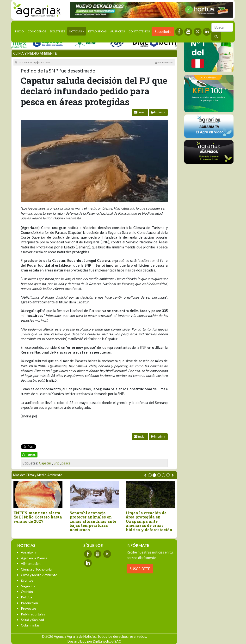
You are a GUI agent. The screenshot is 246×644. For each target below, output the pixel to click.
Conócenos (37, 31)
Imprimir (158, 112)
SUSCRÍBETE (140, 569)
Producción (29, 603)
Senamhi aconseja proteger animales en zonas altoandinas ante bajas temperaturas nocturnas (93, 521)
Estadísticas (97, 31)
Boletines (58, 31)
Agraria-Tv (29, 552)
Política (26, 597)
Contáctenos (139, 31)
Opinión (27, 592)
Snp (56, 463)
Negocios (28, 586)
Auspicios (117, 31)
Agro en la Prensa (34, 558)
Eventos (27, 580)
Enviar (140, 112)
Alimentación (31, 563)
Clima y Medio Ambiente (35, 53)
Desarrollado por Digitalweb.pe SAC (94, 641)
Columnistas (30, 625)
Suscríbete (163, 32)
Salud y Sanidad (32, 620)
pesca (66, 463)
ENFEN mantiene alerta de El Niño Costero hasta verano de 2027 (38, 517)
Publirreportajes (33, 614)
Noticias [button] (76, 31)
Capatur (45, 463)
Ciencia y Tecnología (36, 569)
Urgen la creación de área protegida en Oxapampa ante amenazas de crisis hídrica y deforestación (149, 521)
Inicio (20, 31)
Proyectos (29, 608)
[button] (150, 475)
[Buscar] (222, 27)
